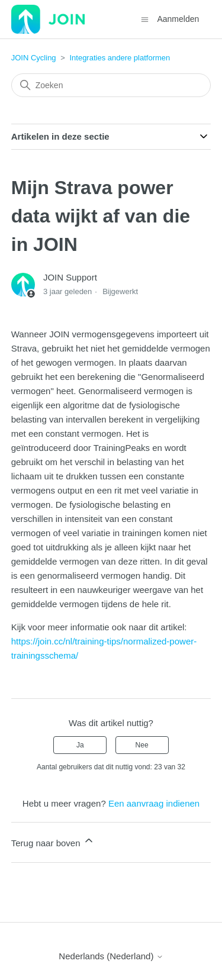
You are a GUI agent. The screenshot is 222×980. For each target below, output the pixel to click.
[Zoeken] (111, 85)
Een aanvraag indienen (154, 803)
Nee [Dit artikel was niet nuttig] (142, 745)
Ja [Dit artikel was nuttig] (80, 745)
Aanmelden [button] (178, 19)
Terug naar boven (53, 841)
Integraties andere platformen (120, 58)
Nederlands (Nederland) (111, 956)
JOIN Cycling (34, 58)
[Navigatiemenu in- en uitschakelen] (145, 19)
